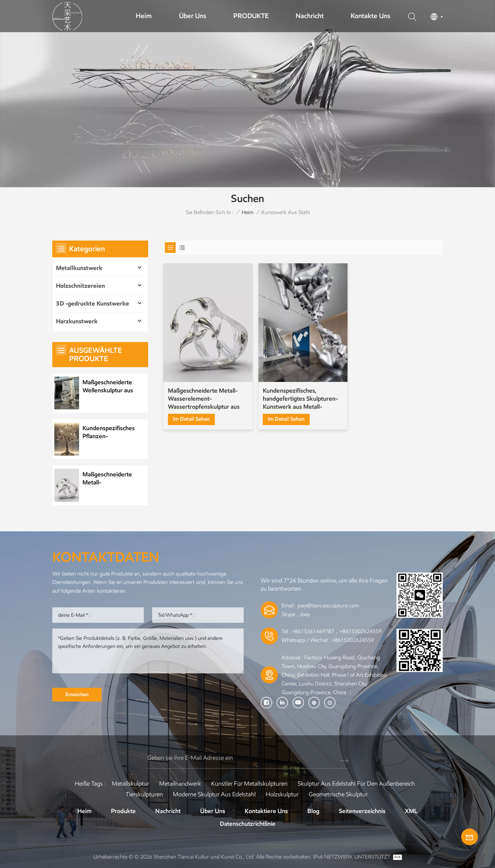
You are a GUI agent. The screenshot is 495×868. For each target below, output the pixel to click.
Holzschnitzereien (80, 286)
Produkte (123, 811)
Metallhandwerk (180, 784)
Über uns (193, 16)
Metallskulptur (131, 784)
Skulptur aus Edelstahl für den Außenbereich (356, 784)
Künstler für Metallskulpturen (249, 784)
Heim (144, 16)
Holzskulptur (282, 794)
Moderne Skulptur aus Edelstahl (214, 794)
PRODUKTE (251, 16)
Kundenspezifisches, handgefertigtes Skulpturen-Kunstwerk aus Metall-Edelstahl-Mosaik (300, 399)
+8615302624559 (353, 640)
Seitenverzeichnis (362, 811)
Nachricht (310, 16)
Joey (305, 614)
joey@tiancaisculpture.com (328, 606)
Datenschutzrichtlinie (248, 824)
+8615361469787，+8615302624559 (337, 631)
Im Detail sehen (191, 419)
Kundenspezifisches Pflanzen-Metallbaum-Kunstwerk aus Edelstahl (109, 432)
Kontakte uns (370, 16)
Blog (313, 811)
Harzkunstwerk (77, 321)
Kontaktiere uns (266, 811)
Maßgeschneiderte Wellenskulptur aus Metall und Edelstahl (109, 386)
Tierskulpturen (144, 794)
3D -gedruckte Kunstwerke (92, 304)
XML (411, 811)
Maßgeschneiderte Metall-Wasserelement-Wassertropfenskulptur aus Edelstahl (204, 399)
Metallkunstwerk (79, 268)
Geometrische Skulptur (338, 794)
